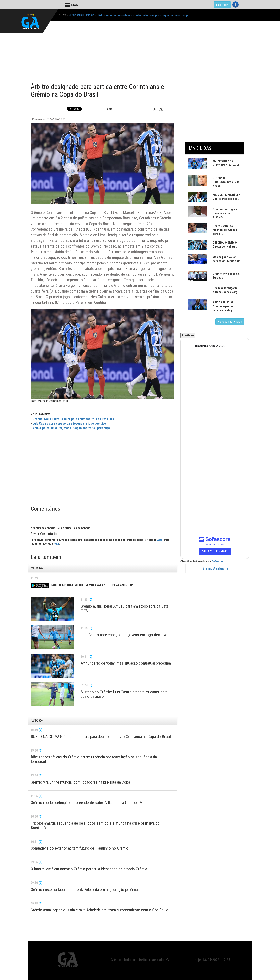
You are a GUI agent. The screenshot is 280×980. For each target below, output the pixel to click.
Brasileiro (188, 335)
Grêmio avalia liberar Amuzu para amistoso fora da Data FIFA (74, 419)
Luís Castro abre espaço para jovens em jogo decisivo (69, 423)
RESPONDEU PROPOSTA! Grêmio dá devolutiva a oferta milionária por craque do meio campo (129, 15)
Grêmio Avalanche (215, 568)
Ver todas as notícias (230, 322)
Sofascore (218, 561)
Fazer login (222, 5)
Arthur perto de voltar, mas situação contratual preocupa (71, 428)
